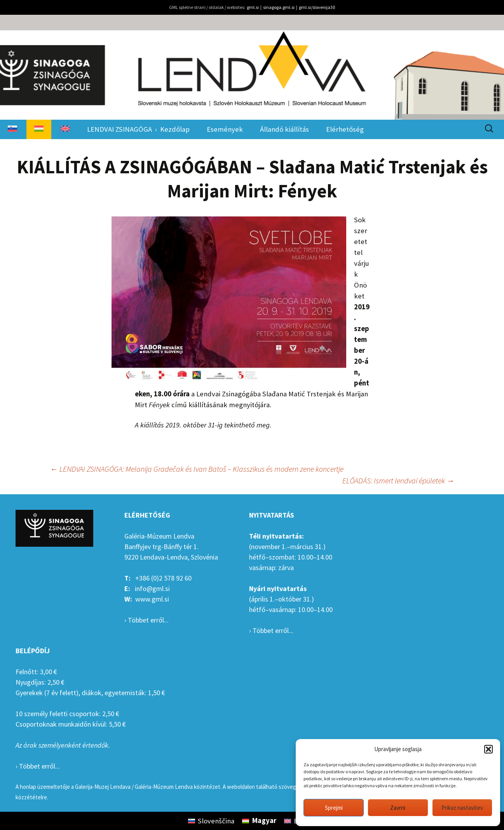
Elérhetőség (345, 129)
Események (225, 129)
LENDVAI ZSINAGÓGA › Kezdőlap (138, 129)
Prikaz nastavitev (462, 808)
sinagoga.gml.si (279, 7)
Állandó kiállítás (284, 129)
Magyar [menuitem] (264, 820)
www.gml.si (152, 599)
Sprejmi (334, 808)
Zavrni (398, 808)
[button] (488, 749)
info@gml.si (152, 588)
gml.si (253, 7)
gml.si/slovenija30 (317, 7)
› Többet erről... (146, 620)
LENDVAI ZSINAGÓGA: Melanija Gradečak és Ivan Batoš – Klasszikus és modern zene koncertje (197, 469)
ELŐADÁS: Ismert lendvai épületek (398, 480)
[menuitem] (12, 129)
